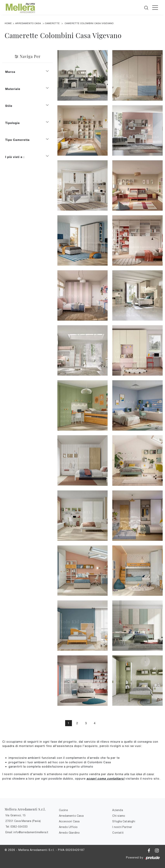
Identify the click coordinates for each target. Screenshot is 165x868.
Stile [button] (9, 106)
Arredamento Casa (28, 23)
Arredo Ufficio (68, 827)
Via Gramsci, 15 (16, 815)
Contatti (118, 833)
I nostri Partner (122, 827)
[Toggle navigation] (155, 7)
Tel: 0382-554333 (16, 827)
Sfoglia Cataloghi (124, 821)
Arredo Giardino (69, 833)
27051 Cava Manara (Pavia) (23, 821)
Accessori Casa (69, 821)
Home (8, 23)
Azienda (117, 810)
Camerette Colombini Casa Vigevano (89, 23)
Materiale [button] (13, 89)
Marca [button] (10, 72)
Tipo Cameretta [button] (17, 140)
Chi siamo (119, 816)
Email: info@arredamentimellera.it (27, 832)
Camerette (52, 23)
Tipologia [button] (13, 123)
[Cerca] (146, 7)
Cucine (63, 810)
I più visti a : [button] (15, 157)
